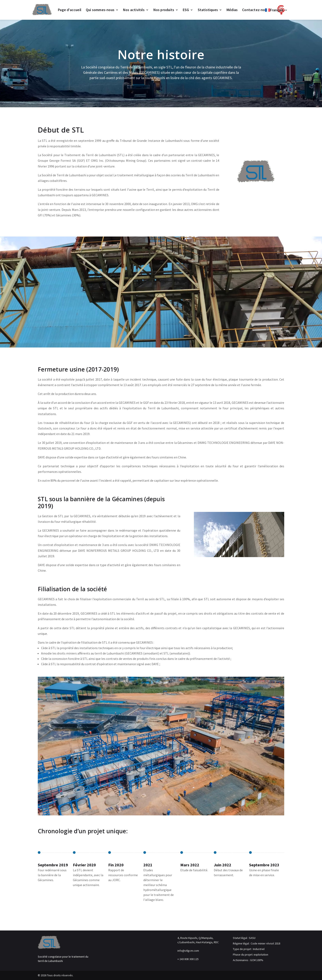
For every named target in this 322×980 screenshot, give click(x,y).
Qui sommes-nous (100, 10)
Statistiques (208, 10)
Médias (232, 10)
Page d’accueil (70, 10)
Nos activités (134, 10)
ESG (186, 10)
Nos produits (164, 10)
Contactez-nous (255, 10)
